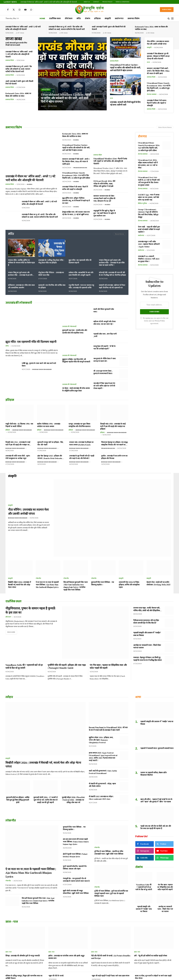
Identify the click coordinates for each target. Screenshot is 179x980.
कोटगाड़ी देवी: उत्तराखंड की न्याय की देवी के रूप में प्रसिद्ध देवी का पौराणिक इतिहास (112, 274)
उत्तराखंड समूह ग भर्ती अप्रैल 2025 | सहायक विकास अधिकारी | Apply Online (149, 244)
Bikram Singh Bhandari (42, 369)
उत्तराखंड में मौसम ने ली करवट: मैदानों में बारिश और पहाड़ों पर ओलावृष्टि (157, 103)
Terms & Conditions (122, 2)
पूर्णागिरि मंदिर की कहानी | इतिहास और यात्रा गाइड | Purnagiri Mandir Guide (67, 632)
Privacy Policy (107, 2)
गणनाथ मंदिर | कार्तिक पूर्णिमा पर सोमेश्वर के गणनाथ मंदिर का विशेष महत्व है (21, 263)
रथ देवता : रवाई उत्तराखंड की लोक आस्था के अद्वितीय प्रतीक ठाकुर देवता (76, 389)
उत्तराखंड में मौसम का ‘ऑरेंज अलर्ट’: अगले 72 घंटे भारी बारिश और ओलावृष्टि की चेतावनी (49, 2)
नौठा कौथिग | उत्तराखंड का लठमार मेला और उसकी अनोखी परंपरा (158, 43)
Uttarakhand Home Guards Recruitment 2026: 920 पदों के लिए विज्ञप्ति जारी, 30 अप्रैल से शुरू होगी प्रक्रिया (159, 87)
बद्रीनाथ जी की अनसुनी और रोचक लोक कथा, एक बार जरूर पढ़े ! (104, 323)
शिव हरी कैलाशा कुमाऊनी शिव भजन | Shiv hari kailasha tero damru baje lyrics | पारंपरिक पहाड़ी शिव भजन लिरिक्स (76, 566)
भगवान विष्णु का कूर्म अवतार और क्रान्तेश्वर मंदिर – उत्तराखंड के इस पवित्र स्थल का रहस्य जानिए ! (112, 263)
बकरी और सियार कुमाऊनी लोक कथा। (104, 310)
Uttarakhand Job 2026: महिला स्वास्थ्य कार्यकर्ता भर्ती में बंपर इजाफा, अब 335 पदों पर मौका (148, 164)
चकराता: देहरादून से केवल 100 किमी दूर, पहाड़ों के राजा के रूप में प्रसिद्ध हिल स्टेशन (147, 639)
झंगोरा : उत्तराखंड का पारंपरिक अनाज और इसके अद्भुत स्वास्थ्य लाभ (66, 922)
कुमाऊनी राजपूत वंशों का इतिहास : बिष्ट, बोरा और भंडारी (50, 443)
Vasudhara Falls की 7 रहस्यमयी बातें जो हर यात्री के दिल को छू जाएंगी (24, 632)
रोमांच (88, 18)
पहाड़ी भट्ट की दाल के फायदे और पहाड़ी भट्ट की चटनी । (152, 953)
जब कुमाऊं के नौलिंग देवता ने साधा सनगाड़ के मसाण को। (105, 360)
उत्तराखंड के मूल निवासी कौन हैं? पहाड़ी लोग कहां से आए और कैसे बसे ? (82, 457)
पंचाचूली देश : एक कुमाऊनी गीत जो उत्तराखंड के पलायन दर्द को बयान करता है (76, 845)
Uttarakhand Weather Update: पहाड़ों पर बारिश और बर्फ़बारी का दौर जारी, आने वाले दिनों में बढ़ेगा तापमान (64, 98)
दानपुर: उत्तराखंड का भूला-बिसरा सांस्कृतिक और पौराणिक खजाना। (80, 425)
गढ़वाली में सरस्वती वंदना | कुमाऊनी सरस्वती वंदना (157, 714)
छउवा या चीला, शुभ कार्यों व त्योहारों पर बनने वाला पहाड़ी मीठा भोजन (153, 942)
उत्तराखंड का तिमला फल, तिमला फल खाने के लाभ (22, 953)
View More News (165, 127)
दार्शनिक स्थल (55, 18)
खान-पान (8, 917)
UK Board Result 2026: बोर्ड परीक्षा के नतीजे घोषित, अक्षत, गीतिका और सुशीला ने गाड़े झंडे (104, 184)
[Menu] (172, 19)
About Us (87, 2)
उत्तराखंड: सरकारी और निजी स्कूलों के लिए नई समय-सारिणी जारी (125, 104)
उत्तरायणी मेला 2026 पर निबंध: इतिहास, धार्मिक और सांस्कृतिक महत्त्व (129, 565)
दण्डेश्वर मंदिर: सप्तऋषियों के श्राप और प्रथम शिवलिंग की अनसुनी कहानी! (81, 274)
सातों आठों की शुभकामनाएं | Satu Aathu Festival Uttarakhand (103, 737)
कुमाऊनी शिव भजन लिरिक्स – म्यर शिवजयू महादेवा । (103, 563)
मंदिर (79, 18)
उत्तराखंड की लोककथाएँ (69, 326)
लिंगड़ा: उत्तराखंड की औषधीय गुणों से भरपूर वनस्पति (23, 921)
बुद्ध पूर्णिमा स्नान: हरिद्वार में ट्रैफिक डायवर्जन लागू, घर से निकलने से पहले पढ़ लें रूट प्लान (76, 201)
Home (42, 18)
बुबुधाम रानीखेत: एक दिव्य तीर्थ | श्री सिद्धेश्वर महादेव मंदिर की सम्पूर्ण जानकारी (76, 360)
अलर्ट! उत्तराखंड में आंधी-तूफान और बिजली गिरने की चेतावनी (109, 28)
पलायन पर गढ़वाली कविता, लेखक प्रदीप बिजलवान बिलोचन (154, 739)
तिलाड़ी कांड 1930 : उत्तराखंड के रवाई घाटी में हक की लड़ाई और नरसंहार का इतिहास (113, 426)
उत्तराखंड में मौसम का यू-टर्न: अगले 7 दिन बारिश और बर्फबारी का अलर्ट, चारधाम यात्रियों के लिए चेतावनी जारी (67, 28)
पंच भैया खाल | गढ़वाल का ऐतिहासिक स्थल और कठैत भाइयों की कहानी (108, 632)
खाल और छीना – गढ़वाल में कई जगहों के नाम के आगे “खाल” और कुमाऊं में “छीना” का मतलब (156, 766)
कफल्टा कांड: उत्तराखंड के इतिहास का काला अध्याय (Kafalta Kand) (81, 443)
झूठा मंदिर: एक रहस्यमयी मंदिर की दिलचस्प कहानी (80, 261)
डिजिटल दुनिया (142, 203)
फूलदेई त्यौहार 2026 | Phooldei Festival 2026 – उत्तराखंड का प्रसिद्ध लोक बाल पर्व (73, 765)
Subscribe (167, 9)
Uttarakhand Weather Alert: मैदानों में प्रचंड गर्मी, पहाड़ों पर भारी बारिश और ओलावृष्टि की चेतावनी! (110, 161)
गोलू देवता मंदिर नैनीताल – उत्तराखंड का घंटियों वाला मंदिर (51, 274)
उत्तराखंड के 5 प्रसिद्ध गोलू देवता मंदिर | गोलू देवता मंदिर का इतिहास (51, 261)
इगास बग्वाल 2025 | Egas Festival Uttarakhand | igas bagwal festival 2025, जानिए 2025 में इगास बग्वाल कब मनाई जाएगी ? (103, 722)
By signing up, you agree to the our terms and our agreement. (154, 321)
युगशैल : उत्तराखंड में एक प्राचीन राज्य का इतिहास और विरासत (114, 457)
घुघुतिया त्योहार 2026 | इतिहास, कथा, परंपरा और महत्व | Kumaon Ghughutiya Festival (101, 705)
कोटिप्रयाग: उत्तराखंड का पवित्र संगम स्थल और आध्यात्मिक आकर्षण (21, 286)
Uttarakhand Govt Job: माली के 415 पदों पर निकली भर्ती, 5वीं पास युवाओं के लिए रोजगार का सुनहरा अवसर (149, 181)
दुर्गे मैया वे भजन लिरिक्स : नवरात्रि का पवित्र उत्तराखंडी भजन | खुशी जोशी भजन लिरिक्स (109, 818)
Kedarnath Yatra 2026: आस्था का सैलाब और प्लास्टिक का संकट (151, 28)
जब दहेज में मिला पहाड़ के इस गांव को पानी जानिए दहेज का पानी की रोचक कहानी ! (104, 386)
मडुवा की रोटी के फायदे (56, 941)
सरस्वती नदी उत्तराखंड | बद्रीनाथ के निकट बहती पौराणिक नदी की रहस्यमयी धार (112, 286)
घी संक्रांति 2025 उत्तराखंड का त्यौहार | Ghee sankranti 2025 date (101, 763)
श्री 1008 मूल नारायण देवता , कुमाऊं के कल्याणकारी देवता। (103, 372)
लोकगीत (38, 558)
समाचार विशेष (133, 18)
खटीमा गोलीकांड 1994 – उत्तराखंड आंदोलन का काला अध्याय (49, 425)
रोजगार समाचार (152, 94)
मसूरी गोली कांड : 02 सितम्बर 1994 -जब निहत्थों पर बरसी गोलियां (19, 425)
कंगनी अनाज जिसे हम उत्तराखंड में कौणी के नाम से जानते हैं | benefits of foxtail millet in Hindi (111, 954)
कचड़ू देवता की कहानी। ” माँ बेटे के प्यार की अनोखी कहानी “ (104, 347)
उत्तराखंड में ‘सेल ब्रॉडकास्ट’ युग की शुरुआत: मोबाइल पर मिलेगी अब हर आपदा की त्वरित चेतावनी (158, 56)
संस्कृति (108, 18)
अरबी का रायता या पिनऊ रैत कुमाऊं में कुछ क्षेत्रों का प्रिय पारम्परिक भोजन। (110, 966)
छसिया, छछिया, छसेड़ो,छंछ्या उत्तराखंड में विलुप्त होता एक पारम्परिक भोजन (67, 954)
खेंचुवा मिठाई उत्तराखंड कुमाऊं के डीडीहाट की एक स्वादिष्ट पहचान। (153, 966)
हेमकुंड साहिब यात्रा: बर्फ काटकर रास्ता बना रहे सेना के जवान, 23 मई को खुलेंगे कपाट (76, 213)
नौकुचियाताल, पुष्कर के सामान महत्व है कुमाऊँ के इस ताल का (30, 591)
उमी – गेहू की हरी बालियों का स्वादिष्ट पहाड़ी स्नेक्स (151, 921)
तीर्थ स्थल (69, 18)
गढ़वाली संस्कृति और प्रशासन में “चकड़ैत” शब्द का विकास (147, 614)
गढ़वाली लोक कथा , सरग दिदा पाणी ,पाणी (105, 335)
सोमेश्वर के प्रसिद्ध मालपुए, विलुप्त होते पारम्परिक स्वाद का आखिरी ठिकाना (24, 942)
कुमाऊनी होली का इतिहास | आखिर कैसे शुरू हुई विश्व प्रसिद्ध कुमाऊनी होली (18, 765)
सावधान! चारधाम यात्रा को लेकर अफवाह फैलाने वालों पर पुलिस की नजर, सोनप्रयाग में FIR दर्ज (104, 198)
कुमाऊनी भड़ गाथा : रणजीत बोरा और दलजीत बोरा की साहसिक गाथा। (75, 331)
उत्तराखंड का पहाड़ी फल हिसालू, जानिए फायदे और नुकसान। (25, 965)
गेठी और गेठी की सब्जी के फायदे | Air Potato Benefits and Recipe (111, 922)
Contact (96, 2)
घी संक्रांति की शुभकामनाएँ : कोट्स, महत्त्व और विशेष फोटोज (102, 750)
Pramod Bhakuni (80, 168)
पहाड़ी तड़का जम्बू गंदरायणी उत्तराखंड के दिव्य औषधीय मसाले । (66, 966)
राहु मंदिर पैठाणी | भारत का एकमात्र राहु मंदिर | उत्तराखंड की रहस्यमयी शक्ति (81, 286)
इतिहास (97, 18)
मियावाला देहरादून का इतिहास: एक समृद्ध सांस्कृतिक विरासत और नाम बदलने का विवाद (114, 443)
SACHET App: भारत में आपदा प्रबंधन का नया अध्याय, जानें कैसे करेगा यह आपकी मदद (149, 197)
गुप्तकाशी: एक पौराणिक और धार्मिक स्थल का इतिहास (52, 286)
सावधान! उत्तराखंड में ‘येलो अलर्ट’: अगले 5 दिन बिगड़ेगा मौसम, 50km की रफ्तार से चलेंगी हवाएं (158, 71)
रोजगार (142, 136)
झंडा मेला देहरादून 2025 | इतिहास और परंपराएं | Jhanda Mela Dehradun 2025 (50, 457)
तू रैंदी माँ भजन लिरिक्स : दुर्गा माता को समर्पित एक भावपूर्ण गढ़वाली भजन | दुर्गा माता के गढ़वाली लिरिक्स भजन (111, 859)
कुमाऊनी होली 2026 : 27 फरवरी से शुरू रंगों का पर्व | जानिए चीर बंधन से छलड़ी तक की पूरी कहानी (45, 765)
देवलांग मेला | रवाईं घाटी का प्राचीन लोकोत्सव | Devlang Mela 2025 (158, 563)
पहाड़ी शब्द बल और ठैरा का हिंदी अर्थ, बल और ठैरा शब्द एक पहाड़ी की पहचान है (156, 793)
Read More (119, 234)
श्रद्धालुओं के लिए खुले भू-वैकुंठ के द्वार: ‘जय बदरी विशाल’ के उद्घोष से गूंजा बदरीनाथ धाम (105, 213)
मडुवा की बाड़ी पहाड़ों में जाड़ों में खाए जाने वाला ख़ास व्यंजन (111, 941)
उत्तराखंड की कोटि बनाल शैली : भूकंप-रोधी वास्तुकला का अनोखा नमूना (18, 457)
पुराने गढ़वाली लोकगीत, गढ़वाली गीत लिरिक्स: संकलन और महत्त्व (75, 833)
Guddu (43, 106)
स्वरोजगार (119, 18)
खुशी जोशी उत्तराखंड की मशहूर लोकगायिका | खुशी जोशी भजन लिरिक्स (76, 857)
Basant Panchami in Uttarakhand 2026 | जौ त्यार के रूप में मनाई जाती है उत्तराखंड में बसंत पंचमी (108, 694)
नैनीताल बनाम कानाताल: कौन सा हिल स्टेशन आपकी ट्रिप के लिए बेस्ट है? (146, 601)
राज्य (111, 98)
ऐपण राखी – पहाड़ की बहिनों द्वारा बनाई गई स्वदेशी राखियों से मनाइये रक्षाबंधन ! (149, 229)
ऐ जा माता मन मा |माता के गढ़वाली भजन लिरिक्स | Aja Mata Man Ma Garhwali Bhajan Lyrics (47, 565)
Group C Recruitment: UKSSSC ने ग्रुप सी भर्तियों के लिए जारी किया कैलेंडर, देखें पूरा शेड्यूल (148, 213)
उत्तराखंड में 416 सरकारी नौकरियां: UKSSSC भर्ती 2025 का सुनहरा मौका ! (149, 259)
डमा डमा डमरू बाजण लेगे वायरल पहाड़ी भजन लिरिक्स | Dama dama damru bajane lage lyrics (76, 807)
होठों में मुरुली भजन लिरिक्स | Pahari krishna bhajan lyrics (75, 821)
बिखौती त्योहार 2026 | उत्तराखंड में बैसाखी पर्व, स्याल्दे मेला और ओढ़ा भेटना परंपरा (19, 565)
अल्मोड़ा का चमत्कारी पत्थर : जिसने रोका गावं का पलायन (147, 626)
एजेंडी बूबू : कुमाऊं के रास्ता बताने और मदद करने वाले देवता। (39, 364)
